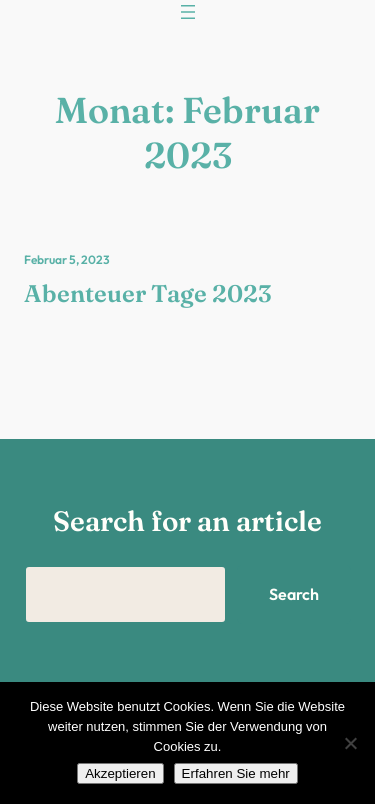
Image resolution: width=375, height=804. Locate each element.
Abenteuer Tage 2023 (147, 293)
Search (294, 594)
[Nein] (350, 743)
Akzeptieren (120, 773)
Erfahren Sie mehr (236, 773)
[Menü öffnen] (188, 12)
